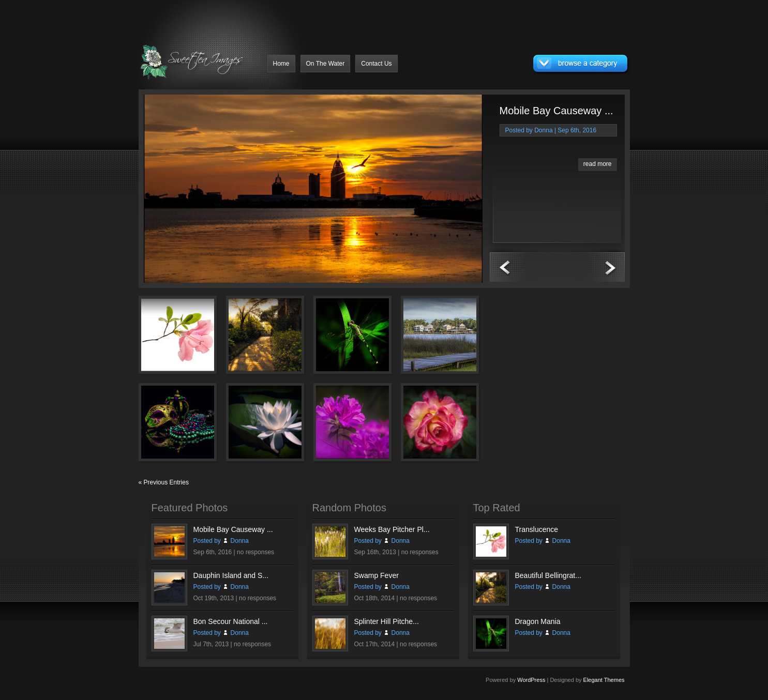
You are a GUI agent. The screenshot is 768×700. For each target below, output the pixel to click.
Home (281, 64)
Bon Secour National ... (231, 621)
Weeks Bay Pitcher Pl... (392, 529)
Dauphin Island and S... (231, 575)
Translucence (537, 529)
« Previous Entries (164, 482)
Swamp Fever (377, 575)
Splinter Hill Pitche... (387, 621)
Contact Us (376, 64)
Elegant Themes (604, 680)
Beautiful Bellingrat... (548, 575)
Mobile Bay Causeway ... (556, 111)
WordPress (531, 680)
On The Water (326, 64)
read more (598, 164)
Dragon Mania (538, 621)
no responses (255, 552)
